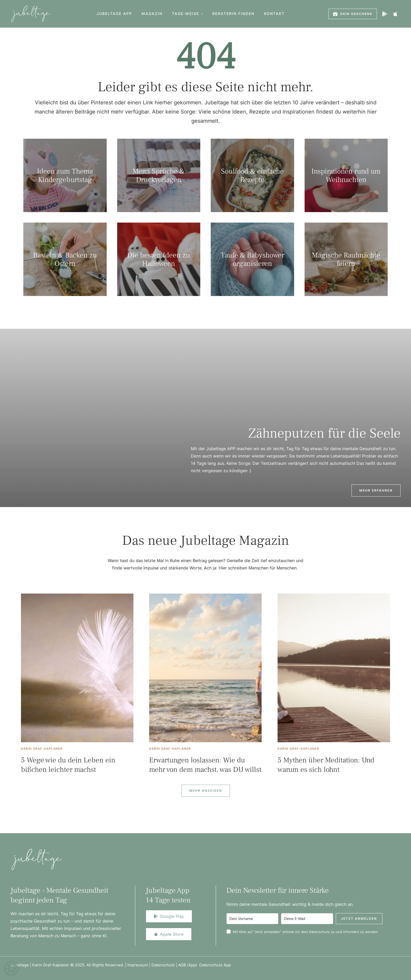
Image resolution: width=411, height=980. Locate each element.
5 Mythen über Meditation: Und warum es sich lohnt (326, 765)
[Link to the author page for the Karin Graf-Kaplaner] (42, 749)
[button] (202, 14)
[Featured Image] (77, 668)
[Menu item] (114, 14)
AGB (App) (189, 965)
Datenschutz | (165, 965)
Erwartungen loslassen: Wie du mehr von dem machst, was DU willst (205, 765)
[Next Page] (206, 791)
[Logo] (31, 14)
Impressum (138, 965)
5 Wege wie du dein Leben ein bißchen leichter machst (68, 765)
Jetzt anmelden (359, 919)
